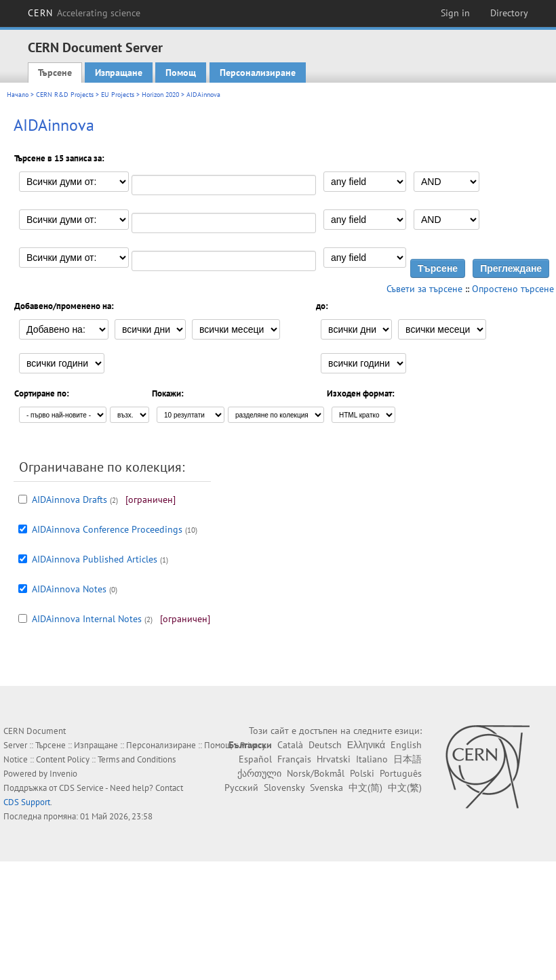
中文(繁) (405, 788)
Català (290, 745)
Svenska (326, 788)
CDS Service (81, 788)
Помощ (181, 73)
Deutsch (325, 745)
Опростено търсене (513, 289)
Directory (509, 13)
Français (294, 759)
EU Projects (118, 95)
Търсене (55, 73)
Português (401, 773)
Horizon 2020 (160, 95)
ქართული (259, 773)
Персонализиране (258, 73)
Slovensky (284, 788)
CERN (84, 13)
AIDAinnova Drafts (69, 499)
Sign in (455, 13)
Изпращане (119, 73)
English (406, 745)
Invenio (63, 774)
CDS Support (27, 802)
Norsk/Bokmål (316, 773)
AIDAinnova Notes (69, 589)
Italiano (372, 759)
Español (255, 759)
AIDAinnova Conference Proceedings (107, 529)
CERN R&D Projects (65, 95)
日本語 (408, 759)
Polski (362, 773)
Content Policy (63, 759)
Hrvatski (334, 759)
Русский (241, 788)
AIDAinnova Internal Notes (87, 619)
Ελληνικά (366, 745)
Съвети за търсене (424, 289)
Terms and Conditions (137, 759)
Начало (18, 95)
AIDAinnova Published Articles (95, 559)
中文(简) (365, 788)
